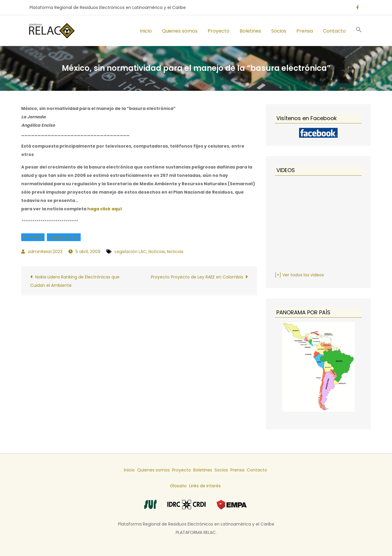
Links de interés (205, 486)
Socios (279, 31)
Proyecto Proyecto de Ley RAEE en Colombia (197, 277)
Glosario (178, 486)
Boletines (250, 31)
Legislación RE (64, 237)
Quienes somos (180, 31)
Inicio (146, 31)
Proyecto (219, 31)
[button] (359, 31)
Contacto (334, 31)
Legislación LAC (131, 252)
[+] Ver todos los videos (299, 275)
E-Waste (33, 237)
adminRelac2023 (45, 252)
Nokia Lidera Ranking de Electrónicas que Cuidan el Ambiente (75, 281)
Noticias (157, 252)
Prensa (305, 31)
